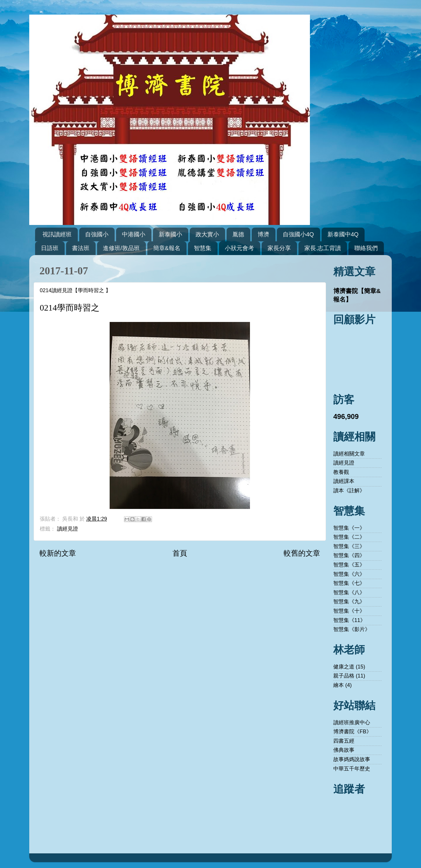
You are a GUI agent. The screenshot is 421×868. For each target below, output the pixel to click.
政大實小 (207, 234)
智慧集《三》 (349, 546)
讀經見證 (68, 529)
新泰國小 (170, 234)
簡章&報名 (167, 248)
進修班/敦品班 (121, 248)
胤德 (238, 234)
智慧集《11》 (349, 620)
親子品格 (344, 676)
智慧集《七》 (349, 583)
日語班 (50, 248)
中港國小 (134, 234)
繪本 (339, 685)
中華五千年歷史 (352, 769)
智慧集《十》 (349, 611)
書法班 (81, 248)
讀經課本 (344, 481)
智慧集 (203, 248)
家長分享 (279, 248)
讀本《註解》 (349, 491)
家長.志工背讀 (323, 248)
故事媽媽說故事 (352, 759)
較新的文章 (58, 553)
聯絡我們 (366, 248)
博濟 (263, 234)
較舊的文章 (302, 553)
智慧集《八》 (349, 592)
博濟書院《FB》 (352, 732)
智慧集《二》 (349, 537)
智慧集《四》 (349, 555)
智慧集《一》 (349, 528)
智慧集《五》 (349, 565)
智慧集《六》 (349, 574)
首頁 (180, 553)
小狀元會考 (239, 248)
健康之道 (344, 667)
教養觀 (341, 472)
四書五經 (344, 741)
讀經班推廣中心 (352, 723)
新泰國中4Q (343, 234)
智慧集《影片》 (352, 629)
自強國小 (97, 234)
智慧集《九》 (349, 602)
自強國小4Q (298, 234)
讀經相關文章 (349, 454)
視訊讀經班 (57, 234)
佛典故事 (344, 750)
